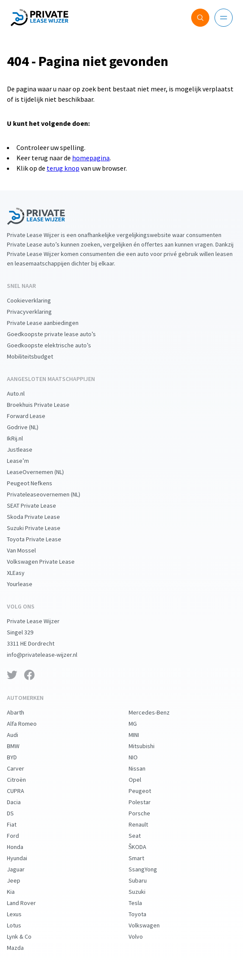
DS (17, 813)
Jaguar (23, 869)
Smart (143, 858)
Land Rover (28, 903)
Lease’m (25, 461)
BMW (20, 746)
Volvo (143, 936)
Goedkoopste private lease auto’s (58, 334)
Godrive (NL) (30, 427)
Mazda (22, 948)
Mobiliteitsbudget (37, 356)
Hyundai (24, 858)
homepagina (91, 158)
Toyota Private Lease (41, 539)
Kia (18, 892)
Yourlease (27, 584)
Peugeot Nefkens (36, 483)
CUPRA (22, 791)
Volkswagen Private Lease (48, 562)
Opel (142, 780)
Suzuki (144, 892)
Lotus (21, 925)
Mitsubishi (148, 746)
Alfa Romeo (29, 724)
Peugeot (147, 791)
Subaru (145, 880)
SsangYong (150, 869)
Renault (145, 824)
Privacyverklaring (36, 312)
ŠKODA (145, 847)
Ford (20, 836)
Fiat (19, 824)
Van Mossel (28, 550)
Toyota (144, 914)
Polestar (147, 802)
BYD (19, 757)
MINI (141, 735)
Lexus (21, 914)
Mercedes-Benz (156, 712)
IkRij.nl (22, 438)
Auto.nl (23, 393)
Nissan (144, 768)
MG (140, 724)
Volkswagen (151, 925)
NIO (140, 757)
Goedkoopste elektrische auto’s (56, 345)
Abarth (22, 712)
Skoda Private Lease (40, 517)
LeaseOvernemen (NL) (42, 472)
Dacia (21, 802)
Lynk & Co (26, 936)
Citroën (23, 780)
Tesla (142, 903)
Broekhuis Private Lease (45, 405)
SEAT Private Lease (38, 506)
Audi (19, 735)
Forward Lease (33, 416)
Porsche (146, 813)
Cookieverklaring (36, 300)
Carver (22, 768)
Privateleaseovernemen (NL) (50, 494)
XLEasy (23, 573)
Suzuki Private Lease (41, 528)
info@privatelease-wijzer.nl (49, 655)
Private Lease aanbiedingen (50, 323)
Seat (142, 836)
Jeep (21, 880)
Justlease (27, 449)
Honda (22, 847)
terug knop (63, 168)
